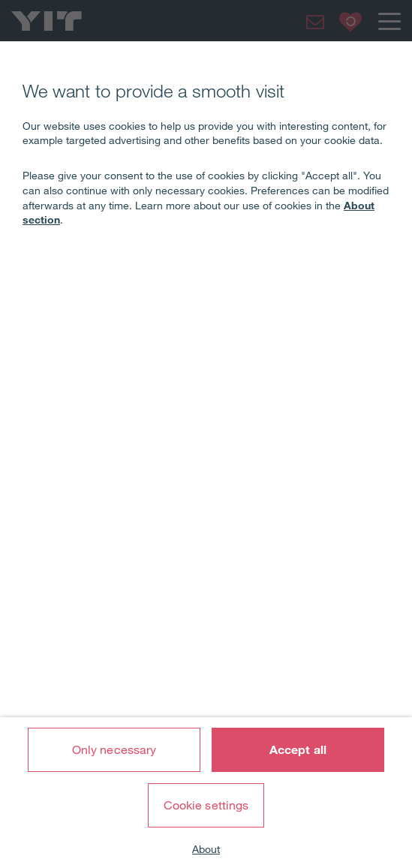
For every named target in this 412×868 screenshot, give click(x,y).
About (206, 849)
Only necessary (114, 749)
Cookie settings (206, 805)
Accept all (298, 749)
